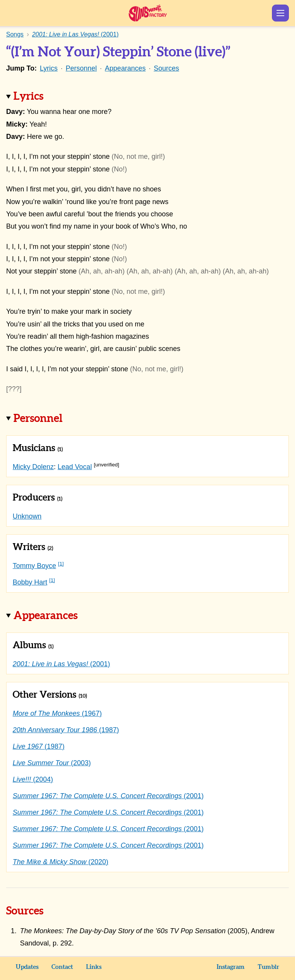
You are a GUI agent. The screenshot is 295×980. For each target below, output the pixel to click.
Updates (27, 967)
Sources (166, 68)
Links (94, 967)
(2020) (60, 862)
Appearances (125, 68)
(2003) (52, 763)
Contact (62, 967)
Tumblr (268, 967)
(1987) (66, 730)
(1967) (57, 713)
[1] (61, 564)
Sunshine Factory (148, 13)
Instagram (231, 967)
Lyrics (49, 68)
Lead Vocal (75, 467)
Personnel (81, 68)
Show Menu (280, 13)
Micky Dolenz (33, 467)
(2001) (61, 664)
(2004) (33, 779)
